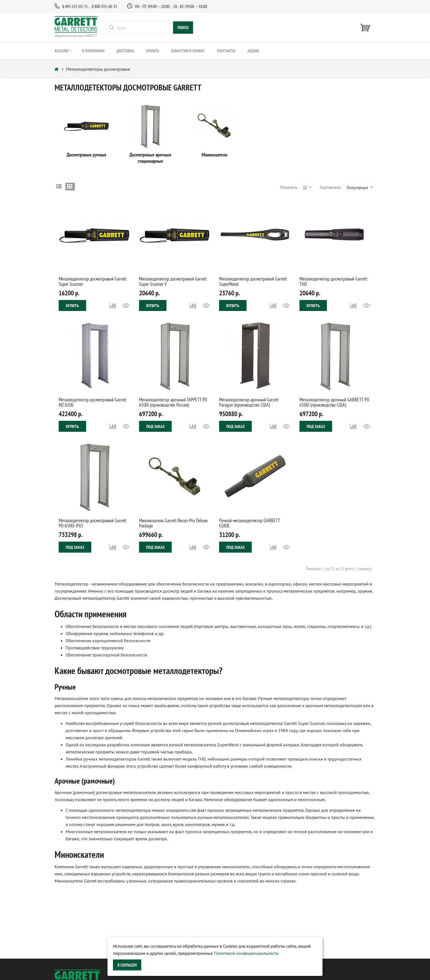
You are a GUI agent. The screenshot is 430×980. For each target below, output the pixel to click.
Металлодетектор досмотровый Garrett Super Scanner (93, 282)
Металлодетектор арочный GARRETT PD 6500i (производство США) (334, 402)
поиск (183, 28)
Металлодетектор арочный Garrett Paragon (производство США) (249, 402)
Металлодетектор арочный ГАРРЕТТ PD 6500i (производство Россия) (173, 402)
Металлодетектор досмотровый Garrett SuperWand (253, 282)
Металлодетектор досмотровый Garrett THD (333, 282)
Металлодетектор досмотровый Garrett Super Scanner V (173, 282)
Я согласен (127, 965)
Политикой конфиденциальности (246, 953)
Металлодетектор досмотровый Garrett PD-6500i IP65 (93, 523)
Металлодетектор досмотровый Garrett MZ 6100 (93, 402)
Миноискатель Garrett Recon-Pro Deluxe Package (173, 523)
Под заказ (155, 426)
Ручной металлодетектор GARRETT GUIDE (249, 523)
